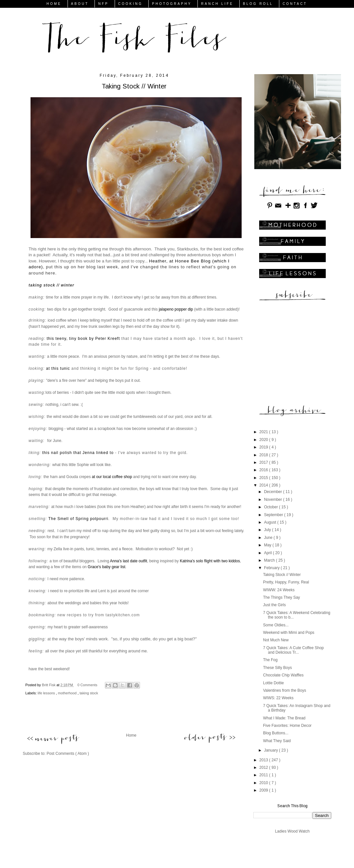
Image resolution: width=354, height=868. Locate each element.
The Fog (270, 660)
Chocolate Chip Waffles (283, 675)
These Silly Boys (278, 668)
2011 (264, 775)
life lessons (47, 693)
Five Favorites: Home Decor (287, 726)
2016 (264, 470)
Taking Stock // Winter (282, 575)
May (268, 545)
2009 (264, 790)
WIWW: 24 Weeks (279, 590)
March (270, 560)
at (49, 639)
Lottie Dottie (273, 683)
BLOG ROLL (258, 4)
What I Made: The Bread (284, 718)
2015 (264, 478)
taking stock (89, 693)
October (272, 507)
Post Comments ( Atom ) (68, 754)
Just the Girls (274, 605)
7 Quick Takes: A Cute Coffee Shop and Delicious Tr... (293, 650)
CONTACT (295, 4)
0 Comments (88, 685)
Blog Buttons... (276, 733)
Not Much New (276, 640)
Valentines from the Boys (285, 690)
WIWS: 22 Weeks (278, 698)
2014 (264, 485)
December (274, 492)
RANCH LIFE (217, 4)
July (268, 530)
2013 (264, 760)
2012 (264, 768)
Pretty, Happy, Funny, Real (286, 582)
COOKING (130, 4)
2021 (264, 432)
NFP (103, 4)
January (272, 750)
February (272, 568)
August (271, 522)
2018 (264, 455)
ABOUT (80, 4)
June (269, 538)
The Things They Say (282, 597)
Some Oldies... (276, 625)
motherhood (68, 693)
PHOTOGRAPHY (172, 4)
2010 (264, 783)
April (268, 553)
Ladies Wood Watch (292, 831)
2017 (264, 462)
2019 (264, 447)
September (274, 515)
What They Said (277, 741)
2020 (264, 440)
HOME (54, 4)
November (274, 500)
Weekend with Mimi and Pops (289, 633)
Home (131, 735)
